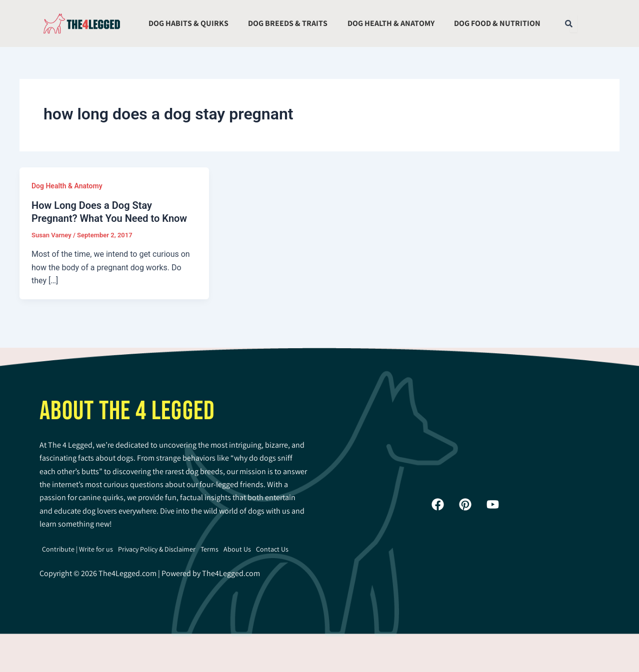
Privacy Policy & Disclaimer (157, 549)
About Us (237, 549)
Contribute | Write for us (77, 549)
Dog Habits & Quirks (188, 23)
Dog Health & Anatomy (391, 23)
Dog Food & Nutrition (497, 23)
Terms (209, 549)
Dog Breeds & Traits (288, 23)
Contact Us (272, 549)
